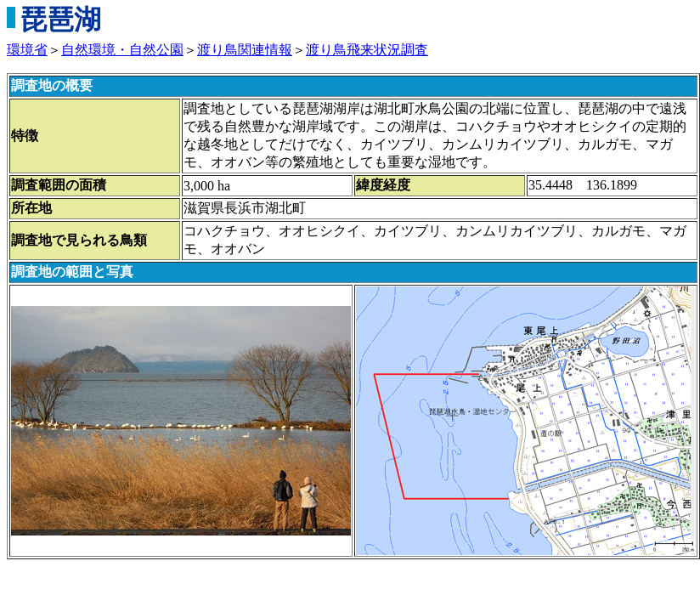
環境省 (27, 50)
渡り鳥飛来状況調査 (367, 50)
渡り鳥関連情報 (245, 50)
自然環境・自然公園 (122, 50)
